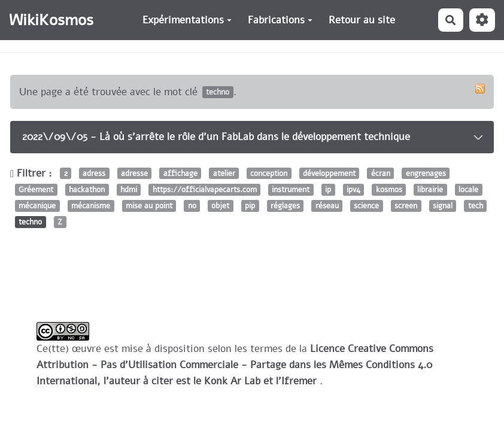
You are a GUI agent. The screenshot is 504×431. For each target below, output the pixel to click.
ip (328, 189)
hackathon (87, 189)
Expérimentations (187, 20)
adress (94, 173)
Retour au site (362, 20)
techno (30, 222)
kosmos (389, 189)
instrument (291, 189)
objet (220, 206)
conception (269, 173)
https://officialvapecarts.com (205, 189)
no (192, 206)
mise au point (149, 206)
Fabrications (280, 20)
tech (476, 206)
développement (329, 173)
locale (468, 189)
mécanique (37, 206)
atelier (224, 173)
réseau (327, 206)
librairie (430, 189)
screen (406, 206)
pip (250, 206)
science (366, 206)
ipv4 (353, 189)
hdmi (129, 189)
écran (381, 173)
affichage (180, 173)
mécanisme (91, 206)
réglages (285, 206)
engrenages (426, 173)
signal (443, 206)
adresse (134, 173)
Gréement (36, 189)
